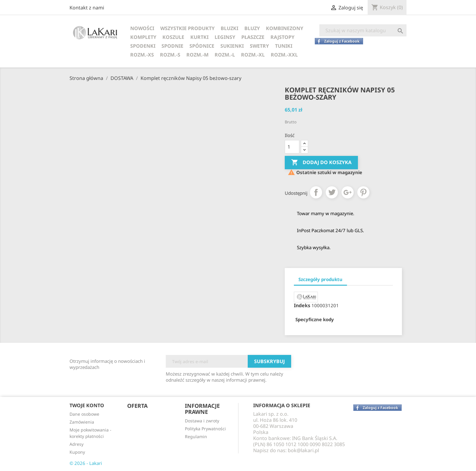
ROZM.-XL (253, 55)
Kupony (77, 452)
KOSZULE (173, 37)
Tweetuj (332, 192)
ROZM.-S (170, 55)
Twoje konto (87, 405)
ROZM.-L (225, 55)
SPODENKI (143, 46)
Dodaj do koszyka (321, 163)
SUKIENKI (232, 46)
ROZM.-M (197, 55)
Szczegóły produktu (320, 279)
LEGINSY (225, 37)
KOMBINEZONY (285, 28)
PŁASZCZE (253, 37)
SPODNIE (172, 46)
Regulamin (196, 437)
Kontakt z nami (87, 8)
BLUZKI (229, 28)
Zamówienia (82, 422)
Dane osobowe (84, 414)
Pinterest (363, 192)
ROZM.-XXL (284, 55)
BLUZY (252, 28)
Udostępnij (316, 192)
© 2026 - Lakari (86, 463)
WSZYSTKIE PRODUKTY (187, 28)
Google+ (348, 192)
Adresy (76, 444)
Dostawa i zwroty (202, 421)
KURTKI (199, 37)
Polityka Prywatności (205, 429)
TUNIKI (284, 46)
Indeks (302, 305)
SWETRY (259, 46)
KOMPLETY (143, 37)
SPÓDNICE (202, 46)
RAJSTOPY (282, 37)
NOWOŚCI (142, 28)
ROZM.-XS (142, 55)
